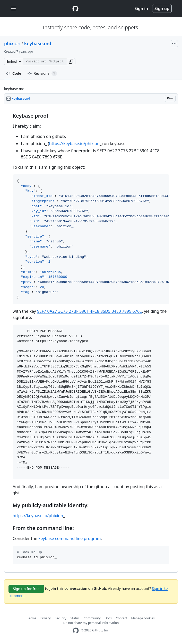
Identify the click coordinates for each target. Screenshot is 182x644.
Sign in (141, 8)
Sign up (162, 8)
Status (75, 618)
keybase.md (38, 43)
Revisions (42, 73)
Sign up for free (26, 589)
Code (14, 73)
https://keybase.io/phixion (74, 144)
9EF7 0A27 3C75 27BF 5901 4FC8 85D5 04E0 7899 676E (89, 311)
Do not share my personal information (91, 623)
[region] (91, 338)
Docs (108, 618)
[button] (71, 62)
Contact (121, 618)
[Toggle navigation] (13, 9)
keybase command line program (70, 538)
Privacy (46, 618)
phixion (12, 43)
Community (92, 618)
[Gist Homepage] (75, 8)
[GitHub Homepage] (76, 631)
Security (61, 618)
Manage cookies (143, 618)
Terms (32, 618)
